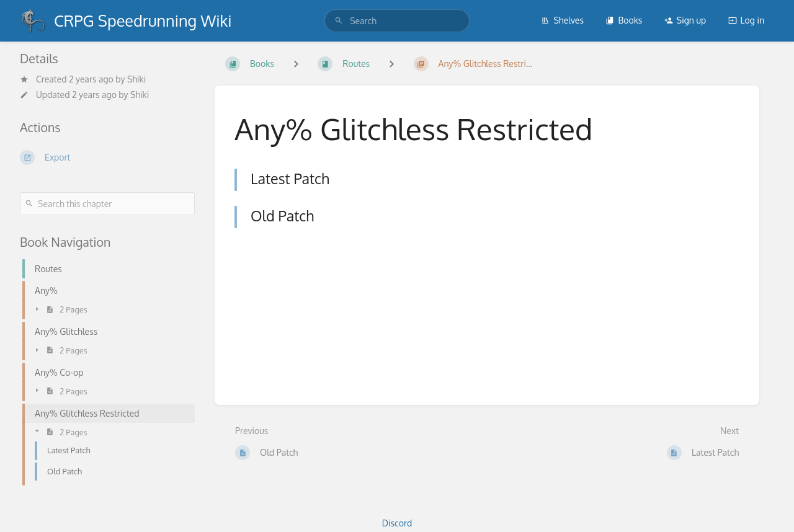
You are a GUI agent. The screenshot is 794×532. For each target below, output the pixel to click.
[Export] (107, 157)
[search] (397, 21)
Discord (397, 523)
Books (624, 20)
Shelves (562, 20)
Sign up (685, 20)
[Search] (339, 21)
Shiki (136, 79)
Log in (746, 20)
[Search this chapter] (107, 204)
